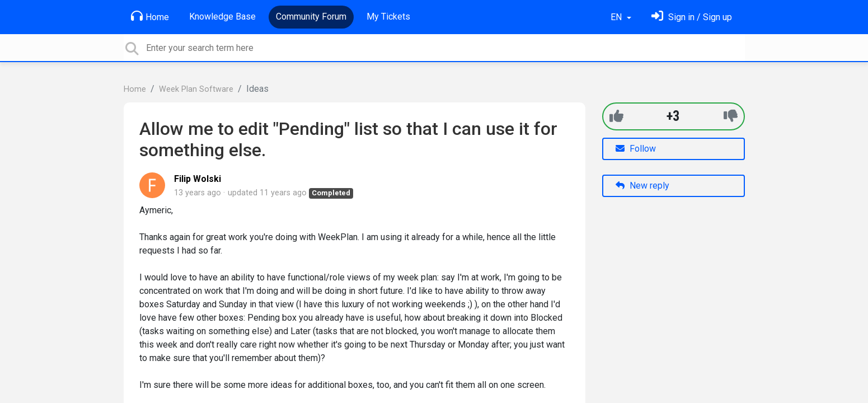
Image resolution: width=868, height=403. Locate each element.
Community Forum (311, 17)
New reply (642, 186)
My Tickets (388, 17)
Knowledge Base (222, 17)
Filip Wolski (198, 179)
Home (150, 16)
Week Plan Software (196, 89)
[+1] (616, 116)
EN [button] (617, 17)
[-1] (731, 116)
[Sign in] (692, 17)
